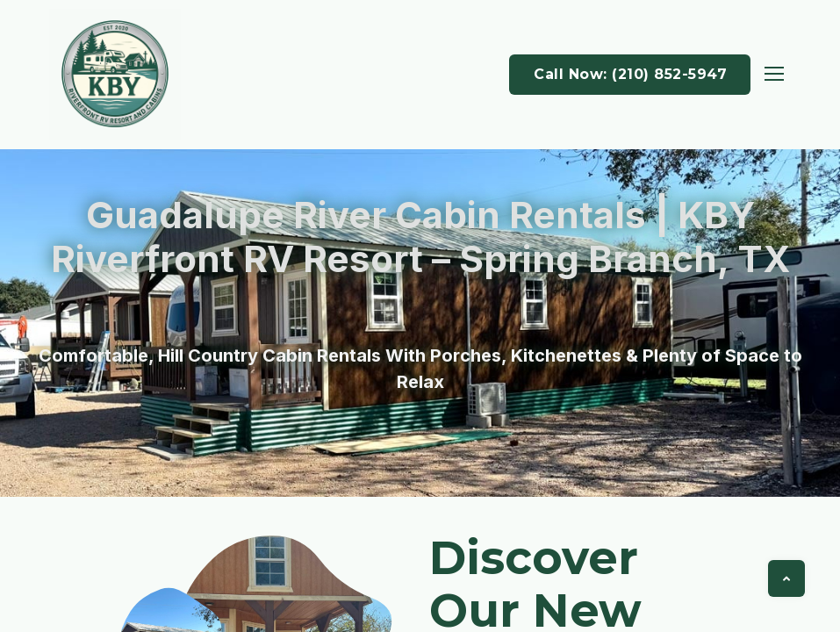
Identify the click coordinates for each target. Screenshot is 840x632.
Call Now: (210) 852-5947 (630, 74)
